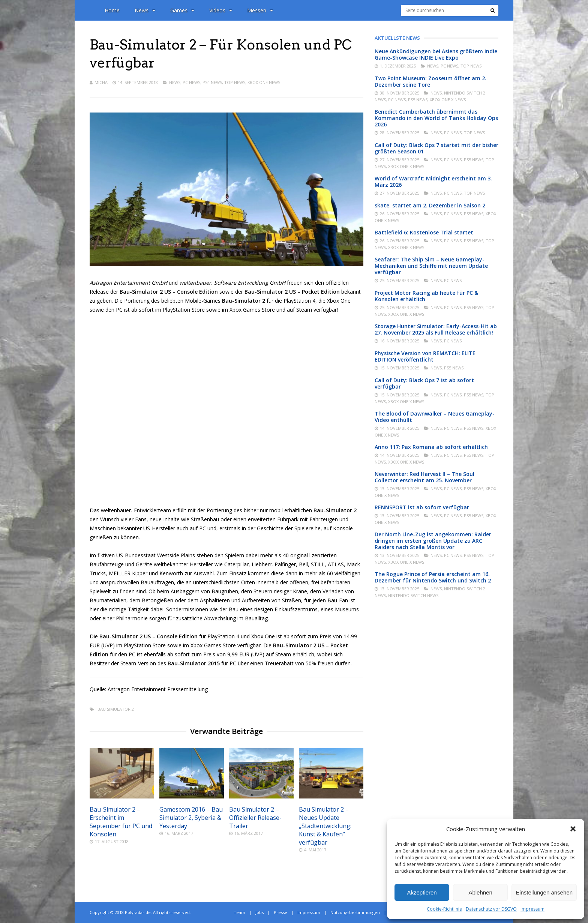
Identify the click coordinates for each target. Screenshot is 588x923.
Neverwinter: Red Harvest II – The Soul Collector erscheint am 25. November (424, 477)
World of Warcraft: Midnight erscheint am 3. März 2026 (433, 182)
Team (239, 912)
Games (182, 10)
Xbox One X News (448, 100)
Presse (280, 912)
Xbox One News (264, 82)
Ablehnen (480, 892)
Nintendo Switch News (413, 595)
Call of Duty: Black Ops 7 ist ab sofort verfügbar (424, 383)
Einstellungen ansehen (544, 892)
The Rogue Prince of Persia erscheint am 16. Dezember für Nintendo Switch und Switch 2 (433, 577)
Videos (221, 10)
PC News (191, 82)
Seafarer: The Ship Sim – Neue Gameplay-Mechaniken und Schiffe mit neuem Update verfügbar (431, 266)
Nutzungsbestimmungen (355, 912)
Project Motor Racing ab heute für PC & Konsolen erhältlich (426, 296)
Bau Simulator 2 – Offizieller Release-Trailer (255, 818)
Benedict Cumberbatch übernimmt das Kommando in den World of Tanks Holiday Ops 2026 (436, 118)
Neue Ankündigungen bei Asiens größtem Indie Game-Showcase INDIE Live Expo (436, 54)
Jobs (259, 912)
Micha (101, 82)
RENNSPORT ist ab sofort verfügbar (422, 507)
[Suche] (493, 11)
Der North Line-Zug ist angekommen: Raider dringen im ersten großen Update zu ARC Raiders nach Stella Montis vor (433, 541)
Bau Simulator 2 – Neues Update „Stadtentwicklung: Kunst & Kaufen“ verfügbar (325, 826)
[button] (573, 829)
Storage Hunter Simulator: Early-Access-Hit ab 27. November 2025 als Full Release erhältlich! (436, 329)
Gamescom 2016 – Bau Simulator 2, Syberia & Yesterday (191, 818)
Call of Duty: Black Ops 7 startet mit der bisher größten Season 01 (436, 148)
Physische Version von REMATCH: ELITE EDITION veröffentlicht (425, 356)
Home (112, 10)
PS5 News (418, 100)
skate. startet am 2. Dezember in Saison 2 (430, 205)
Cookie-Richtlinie (444, 909)
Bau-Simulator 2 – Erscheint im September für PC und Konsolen (121, 822)
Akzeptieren (422, 892)
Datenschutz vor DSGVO (491, 909)
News (145, 10)
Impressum (532, 909)
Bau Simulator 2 (116, 709)
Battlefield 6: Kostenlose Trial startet (424, 232)
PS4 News (212, 82)
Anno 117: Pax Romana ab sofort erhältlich (431, 447)
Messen (260, 10)
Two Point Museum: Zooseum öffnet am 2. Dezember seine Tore (430, 81)
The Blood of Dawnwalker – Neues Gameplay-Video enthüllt (435, 417)
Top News (235, 82)
